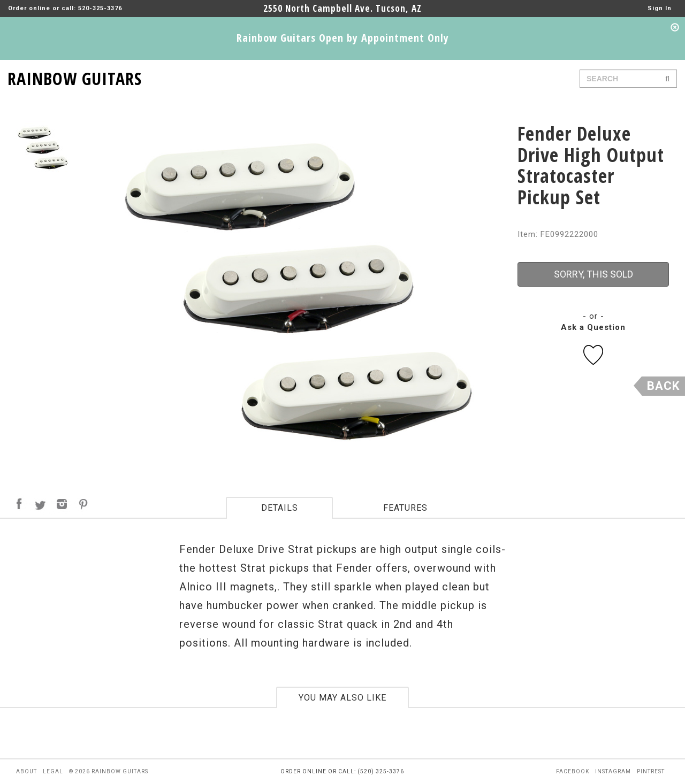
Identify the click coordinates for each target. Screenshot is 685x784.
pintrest (651, 771)
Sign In (660, 8)
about (26, 771)
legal (53, 771)
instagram (613, 771)
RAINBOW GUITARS (75, 77)
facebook (573, 771)
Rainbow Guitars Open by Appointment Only (343, 38)
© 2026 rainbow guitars (109, 771)
